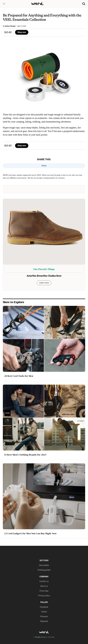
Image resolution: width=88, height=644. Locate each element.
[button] (4, 4)
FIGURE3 (38, 637)
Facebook (44, 607)
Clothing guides (44, 570)
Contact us (44, 581)
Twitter (44, 612)
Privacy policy (44, 596)
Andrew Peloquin (10, 26)
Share (44, 166)
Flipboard (44, 621)
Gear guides (44, 565)
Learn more (44, 283)
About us (44, 586)
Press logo (44, 591)
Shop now (22, 32)
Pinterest (44, 617)
